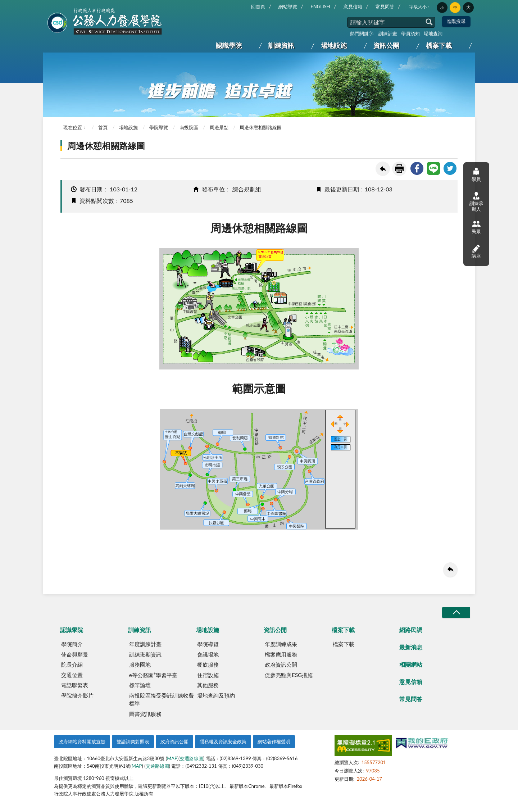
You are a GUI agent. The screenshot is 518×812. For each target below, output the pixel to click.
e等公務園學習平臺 (153, 675)
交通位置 (72, 675)
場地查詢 (433, 33)
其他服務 (208, 685)
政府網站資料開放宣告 (82, 741)
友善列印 (399, 169)
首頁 (103, 127)
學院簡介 (72, 644)
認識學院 (229, 45)
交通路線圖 (192, 758)
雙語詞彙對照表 (133, 741)
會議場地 (208, 654)
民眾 (476, 227)
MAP (172, 758)
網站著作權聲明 (274, 741)
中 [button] (455, 8)
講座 (476, 251)
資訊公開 (386, 45)
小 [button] (442, 8)
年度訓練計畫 (145, 644)
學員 (476, 174)
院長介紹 (72, 664)
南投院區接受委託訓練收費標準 (162, 700)
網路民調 (411, 630)
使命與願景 (75, 654)
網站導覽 (288, 6)
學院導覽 (159, 127)
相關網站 (411, 664)
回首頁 (258, 6)
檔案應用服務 (281, 654)
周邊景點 (219, 127)
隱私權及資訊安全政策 (223, 741)
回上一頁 (383, 169)
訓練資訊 (281, 45)
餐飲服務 (208, 664)
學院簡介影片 (77, 695)
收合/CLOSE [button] (456, 613)
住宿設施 (208, 675)
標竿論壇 (140, 685)
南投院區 (189, 127)
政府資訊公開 (281, 664)
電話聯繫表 (75, 685)
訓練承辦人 (476, 202)
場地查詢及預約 (216, 695)
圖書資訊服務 (145, 714)
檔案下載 (439, 45)
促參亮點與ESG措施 (289, 675)
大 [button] (468, 7)
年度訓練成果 (281, 644)
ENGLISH (320, 6)
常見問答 (385, 6)
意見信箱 (353, 6)
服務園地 (140, 664)
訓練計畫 (388, 33)
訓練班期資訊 (145, 654)
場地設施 (334, 45)
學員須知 (410, 33)
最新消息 (411, 647)
